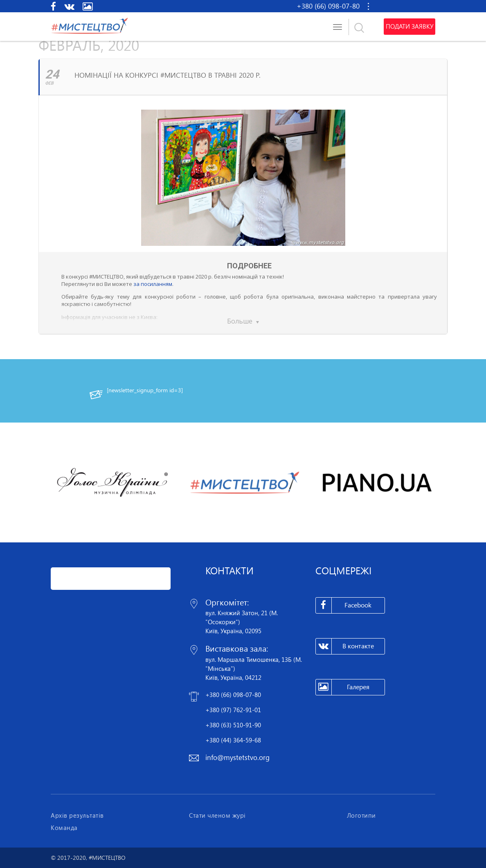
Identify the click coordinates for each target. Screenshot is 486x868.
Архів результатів (77, 815)
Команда (64, 828)
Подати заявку (409, 27)
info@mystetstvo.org (237, 757)
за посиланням (153, 284)
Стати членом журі (217, 815)
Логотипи (361, 815)
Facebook (344, 605)
